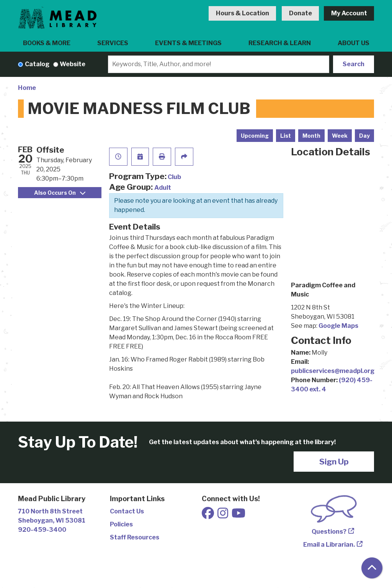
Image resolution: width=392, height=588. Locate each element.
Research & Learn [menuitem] (280, 43)
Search (354, 64)
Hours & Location (243, 13)
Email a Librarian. (329, 545)
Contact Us (127, 511)
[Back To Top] (372, 568)
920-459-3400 (42, 530)
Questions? (329, 532)
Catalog (37, 64)
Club (174, 177)
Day (364, 136)
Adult (163, 188)
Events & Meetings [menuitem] (188, 43)
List (286, 136)
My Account (349, 13)
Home (27, 88)
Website (73, 64)
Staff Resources (135, 537)
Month (311, 136)
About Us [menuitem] (354, 43)
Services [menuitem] (113, 43)
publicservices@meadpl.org (333, 371)
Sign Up (334, 462)
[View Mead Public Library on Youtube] (238, 516)
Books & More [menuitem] (47, 43)
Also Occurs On (60, 193)
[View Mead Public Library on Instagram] (223, 516)
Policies (121, 524)
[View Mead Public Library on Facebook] (208, 516)
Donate (301, 13)
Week (340, 136)
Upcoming (255, 136)
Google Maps (338, 326)
